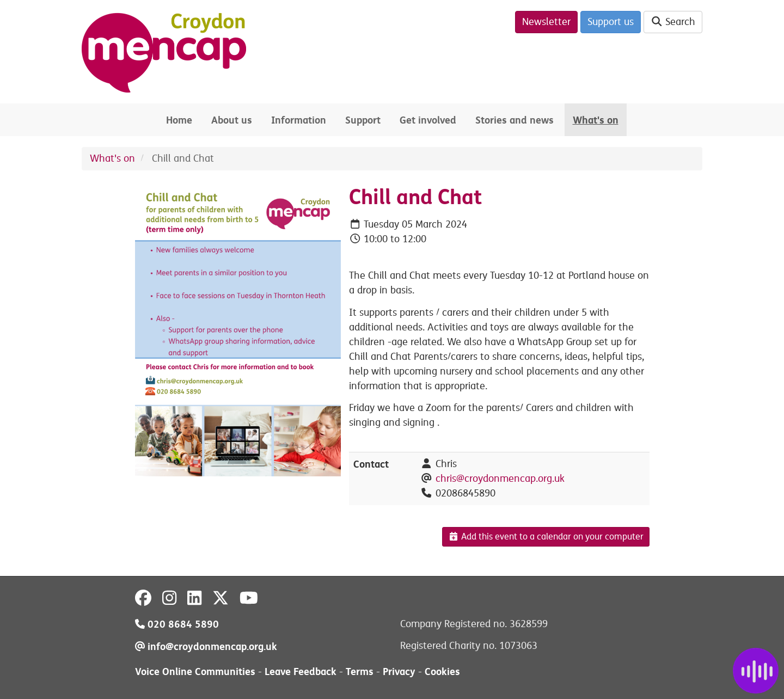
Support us (611, 22)
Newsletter (546, 22)
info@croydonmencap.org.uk (206, 646)
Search (673, 22)
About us (232, 120)
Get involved (428, 120)
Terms (360, 672)
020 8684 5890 (177, 624)
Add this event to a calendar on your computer (546, 537)
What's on (596, 120)
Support (363, 120)
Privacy (399, 672)
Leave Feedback (301, 672)
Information (299, 120)
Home (179, 120)
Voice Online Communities (195, 672)
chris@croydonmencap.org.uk (500, 479)
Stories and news (514, 120)
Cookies (442, 672)
